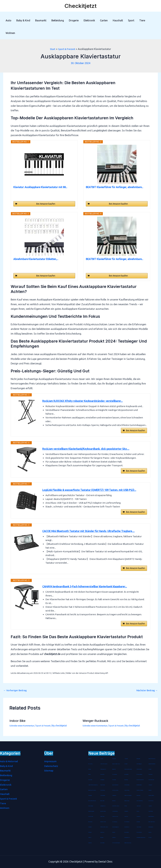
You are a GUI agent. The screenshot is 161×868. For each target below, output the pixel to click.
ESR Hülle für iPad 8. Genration (104, 827)
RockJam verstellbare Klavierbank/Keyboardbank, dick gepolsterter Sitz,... (89, 450)
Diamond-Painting (127, 832)
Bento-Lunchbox (91, 764)
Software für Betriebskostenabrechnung (93, 785)
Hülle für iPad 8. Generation (116, 806)
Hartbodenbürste (90, 822)
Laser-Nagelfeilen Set (103, 806)
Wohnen (10, 33)
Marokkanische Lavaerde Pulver (141, 780)
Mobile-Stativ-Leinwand (152, 780)
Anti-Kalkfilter (114, 838)
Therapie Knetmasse (103, 785)
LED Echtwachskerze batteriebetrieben (141, 838)
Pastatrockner (90, 759)
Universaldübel (90, 827)
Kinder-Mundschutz (103, 790)
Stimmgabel (150, 769)
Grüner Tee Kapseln (139, 827)
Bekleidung (58, 20)
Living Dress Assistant (103, 795)
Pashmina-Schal (114, 759)
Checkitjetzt (80, 6)
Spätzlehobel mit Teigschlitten (128, 795)
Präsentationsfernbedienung (152, 759)
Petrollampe (150, 838)
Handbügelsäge (139, 759)
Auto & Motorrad (10, 761)
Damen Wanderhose (127, 827)
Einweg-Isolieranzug (127, 790)
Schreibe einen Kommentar (23, 731)
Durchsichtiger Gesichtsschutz (140, 790)
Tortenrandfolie (139, 817)
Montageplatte (90, 795)
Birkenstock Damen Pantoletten (92, 801)
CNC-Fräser (126, 806)
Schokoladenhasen (115, 774)
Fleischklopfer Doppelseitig (104, 764)
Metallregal (90, 769)
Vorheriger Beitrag (15, 696)
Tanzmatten (90, 774)
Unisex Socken (126, 817)
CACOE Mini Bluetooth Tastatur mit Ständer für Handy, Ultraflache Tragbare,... (91, 534)
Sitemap (49, 771)
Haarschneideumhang (127, 801)
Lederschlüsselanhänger (115, 811)
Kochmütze (102, 759)
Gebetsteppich (150, 785)
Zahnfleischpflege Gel (127, 838)
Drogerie (74, 20)
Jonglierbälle (126, 759)
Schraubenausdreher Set (103, 769)
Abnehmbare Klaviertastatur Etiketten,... (36, 259)
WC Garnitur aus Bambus (140, 774)
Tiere (142, 20)
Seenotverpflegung (115, 822)
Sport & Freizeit (45, 731)
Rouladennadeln (151, 774)
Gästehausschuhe (114, 795)
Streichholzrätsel (90, 780)
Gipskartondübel (139, 806)
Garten (104, 20)
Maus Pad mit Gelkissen (103, 822)
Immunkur (138, 811)
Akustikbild (114, 832)
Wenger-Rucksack (96, 726)
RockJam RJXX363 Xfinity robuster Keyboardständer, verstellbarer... (85, 401)
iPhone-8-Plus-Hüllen (139, 832)
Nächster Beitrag (146, 696)
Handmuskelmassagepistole (116, 827)
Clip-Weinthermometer (115, 817)
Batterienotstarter (103, 801)
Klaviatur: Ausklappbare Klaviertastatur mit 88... (40, 187)
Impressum (50, 761)
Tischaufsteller (150, 790)
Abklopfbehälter (127, 774)
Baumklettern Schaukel (103, 811)
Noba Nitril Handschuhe (139, 769)
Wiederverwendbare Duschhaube (128, 769)
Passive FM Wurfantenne (152, 817)
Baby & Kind (23, 20)
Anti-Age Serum (102, 832)
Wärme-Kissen (114, 801)
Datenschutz (51, 766)
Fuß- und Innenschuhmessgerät (116, 843)
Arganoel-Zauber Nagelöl (116, 785)
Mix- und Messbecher (127, 822)
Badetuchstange (126, 780)
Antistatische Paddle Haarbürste (152, 764)
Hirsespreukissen (139, 795)
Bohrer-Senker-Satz (91, 817)
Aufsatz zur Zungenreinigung (128, 843)
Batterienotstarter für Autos (152, 822)
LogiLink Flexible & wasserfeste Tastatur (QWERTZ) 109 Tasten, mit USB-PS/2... (92, 492)
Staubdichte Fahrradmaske (92, 811)
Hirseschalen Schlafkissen (151, 795)
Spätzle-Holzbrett (103, 817)
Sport (131, 20)
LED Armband (90, 832)
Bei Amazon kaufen (46, 204)
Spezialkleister (90, 843)
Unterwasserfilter (126, 811)
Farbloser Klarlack (103, 843)
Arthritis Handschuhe (151, 827)
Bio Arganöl (126, 764)
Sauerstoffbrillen (103, 774)
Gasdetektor (90, 838)
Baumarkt (41, 20)
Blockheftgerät (114, 780)
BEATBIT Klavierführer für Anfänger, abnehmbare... (114, 187)
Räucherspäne (102, 838)
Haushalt (118, 20)
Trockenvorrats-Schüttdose (140, 801)
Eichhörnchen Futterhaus (115, 790)
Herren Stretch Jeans (151, 801)
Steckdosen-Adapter (91, 806)
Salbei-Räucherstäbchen (139, 785)
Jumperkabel (150, 806)
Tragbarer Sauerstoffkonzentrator (92, 790)
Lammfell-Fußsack (151, 811)
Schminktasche (138, 822)
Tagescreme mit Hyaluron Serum (116, 764)
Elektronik (89, 20)
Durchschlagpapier (103, 780)
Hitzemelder (150, 832)
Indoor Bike (18, 726)
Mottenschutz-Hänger (127, 785)
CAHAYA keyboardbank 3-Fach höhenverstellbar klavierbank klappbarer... (88, 591)
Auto (8, 20)
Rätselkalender (114, 769)
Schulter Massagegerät (139, 764)
